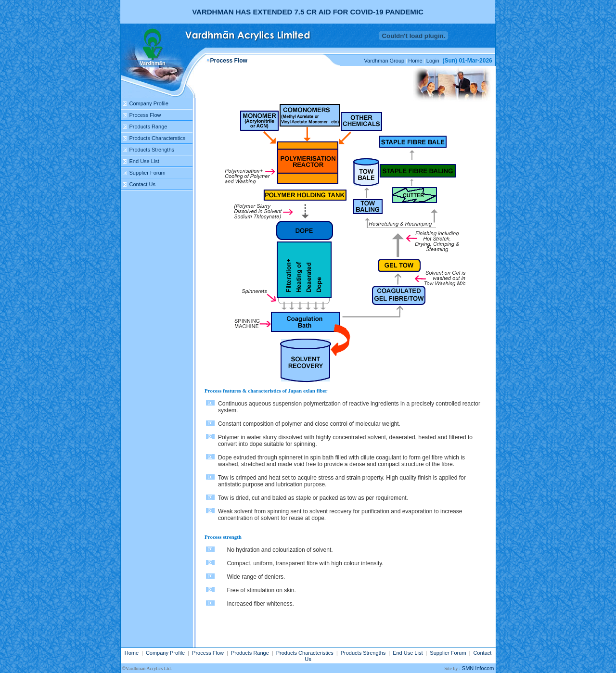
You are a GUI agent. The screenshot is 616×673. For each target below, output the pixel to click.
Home (415, 61)
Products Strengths (152, 150)
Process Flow (145, 115)
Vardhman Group (385, 61)
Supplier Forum (148, 173)
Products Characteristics (305, 653)
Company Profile (149, 103)
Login (433, 61)
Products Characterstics (158, 138)
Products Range (148, 127)
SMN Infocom (478, 668)
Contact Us (142, 184)
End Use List (144, 161)
